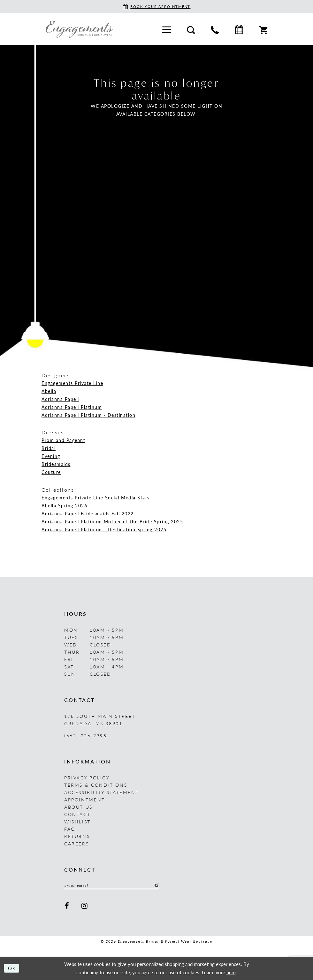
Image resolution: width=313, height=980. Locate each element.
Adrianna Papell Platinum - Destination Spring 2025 (104, 529)
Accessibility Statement (102, 792)
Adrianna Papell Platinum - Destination (88, 415)
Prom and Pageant (63, 440)
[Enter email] (112, 886)
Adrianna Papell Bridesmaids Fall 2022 (88, 513)
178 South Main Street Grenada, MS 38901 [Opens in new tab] (100, 720)
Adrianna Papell (60, 399)
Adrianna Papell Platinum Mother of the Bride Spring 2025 (112, 521)
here (231, 972)
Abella (49, 391)
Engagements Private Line (72, 383)
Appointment (85, 799)
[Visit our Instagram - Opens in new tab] (85, 906)
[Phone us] (215, 29)
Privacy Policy (87, 777)
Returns (77, 836)
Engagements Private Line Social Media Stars (96, 497)
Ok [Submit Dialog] (12, 968)
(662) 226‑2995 (85, 735)
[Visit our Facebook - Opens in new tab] (67, 906)
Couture (51, 472)
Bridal (49, 448)
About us (78, 807)
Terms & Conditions (96, 785)
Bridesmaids (56, 464)
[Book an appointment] (157, 7)
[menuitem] (167, 29)
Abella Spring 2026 (64, 505)
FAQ (70, 829)
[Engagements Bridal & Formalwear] (79, 29)
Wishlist (77, 822)
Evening (51, 456)
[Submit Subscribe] (156, 886)
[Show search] (191, 29)
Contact (77, 814)
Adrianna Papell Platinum (72, 407)
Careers (76, 844)
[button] (167, 29)
